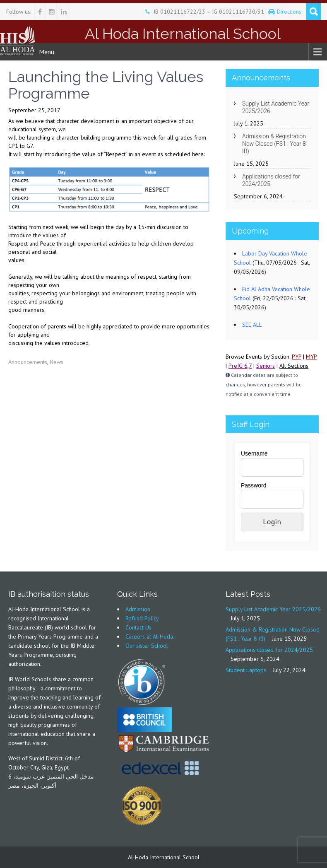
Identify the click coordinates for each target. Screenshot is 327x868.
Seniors (266, 366)
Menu (47, 52)
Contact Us (138, 627)
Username (254, 453)
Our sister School (147, 646)
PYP (297, 357)
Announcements (28, 362)
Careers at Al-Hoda (149, 637)
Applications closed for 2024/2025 (271, 180)
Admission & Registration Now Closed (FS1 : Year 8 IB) (274, 144)
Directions (290, 12)
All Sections (294, 366)
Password (254, 485)
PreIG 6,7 (240, 366)
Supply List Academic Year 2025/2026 (276, 107)
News (57, 362)
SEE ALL (252, 325)
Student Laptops (246, 670)
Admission (138, 609)
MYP (311, 357)
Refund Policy (142, 618)
